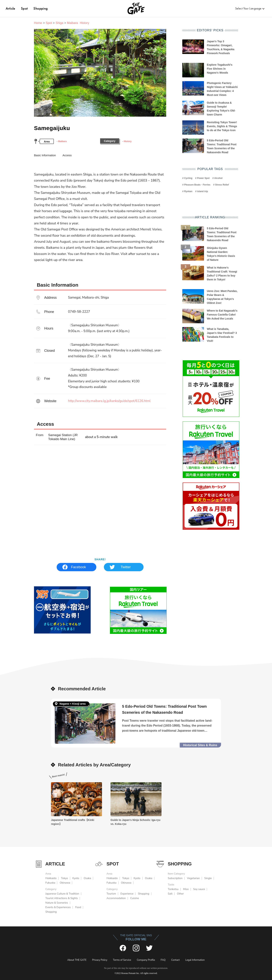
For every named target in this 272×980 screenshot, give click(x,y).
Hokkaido (51, 878)
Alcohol (218, 178)
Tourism (111, 894)
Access (67, 155)
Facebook (78, 567)
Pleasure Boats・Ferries (197, 185)
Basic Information (45, 155)
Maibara (62, 141)
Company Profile (146, 960)
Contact (175, 960)
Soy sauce (199, 889)
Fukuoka (50, 883)
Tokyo (65, 878)
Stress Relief (222, 185)
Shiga (59, 23)
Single (208, 878)
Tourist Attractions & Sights (62, 898)
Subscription (175, 878)
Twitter (126, 567)
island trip (202, 191)
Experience (127, 894)
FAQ (163, 960)
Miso (186, 889)
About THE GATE (77, 960)
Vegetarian (193, 878)
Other (180, 894)
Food (78, 907)
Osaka (87, 878)
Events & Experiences (58, 907)
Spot (24, 8)
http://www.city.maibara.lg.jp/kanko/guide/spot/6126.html (109, 401)
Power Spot (203, 178)
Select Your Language (248, 8)
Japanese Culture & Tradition (62, 894)
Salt (170, 894)
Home (38, 23)
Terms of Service (122, 960)
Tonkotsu (173, 889)
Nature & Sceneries (57, 903)
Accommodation (116, 898)
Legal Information (195, 960)
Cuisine (135, 898)
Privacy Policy (100, 960)
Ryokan (188, 191)
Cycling (188, 178)
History (128, 141)
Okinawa (65, 883)
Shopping (41, 8)
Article (10, 8)
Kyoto (76, 878)
